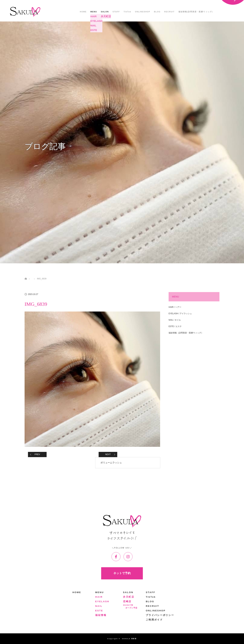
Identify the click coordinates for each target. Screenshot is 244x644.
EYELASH (102, 601)
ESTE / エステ (175, 326)
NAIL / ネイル (175, 320)
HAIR (99, 597)
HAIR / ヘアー (175, 307)
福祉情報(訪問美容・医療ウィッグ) (196, 12)
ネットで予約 (122, 573)
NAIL (99, 606)
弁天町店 (129, 597)
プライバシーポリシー (160, 615)
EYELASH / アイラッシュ (180, 314)
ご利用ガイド (154, 620)
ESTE (99, 611)
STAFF (116, 12)
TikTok (128, 12)
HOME (83, 12)
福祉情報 (101, 615)
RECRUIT (170, 12)
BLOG (157, 12)
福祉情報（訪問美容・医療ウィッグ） (186, 333)
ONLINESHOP (143, 12)
